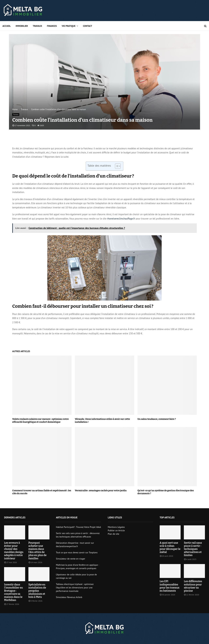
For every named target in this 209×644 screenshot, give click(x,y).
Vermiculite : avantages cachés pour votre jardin (101, 491)
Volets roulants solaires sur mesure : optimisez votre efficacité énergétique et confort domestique (40, 421)
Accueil (7, 26)
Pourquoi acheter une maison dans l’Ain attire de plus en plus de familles (37, 551)
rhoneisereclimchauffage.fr (121, 219)
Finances (52, 26)
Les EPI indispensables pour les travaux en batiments (170, 586)
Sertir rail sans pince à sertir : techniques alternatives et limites (193, 549)
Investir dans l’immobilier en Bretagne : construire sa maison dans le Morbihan (13, 592)
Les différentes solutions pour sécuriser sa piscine (193, 586)
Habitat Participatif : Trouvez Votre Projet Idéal (79, 527)
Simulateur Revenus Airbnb (69, 597)
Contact (88, 26)
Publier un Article (116, 530)
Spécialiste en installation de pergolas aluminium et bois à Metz (37, 591)
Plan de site (113, 534)
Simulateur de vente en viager (71, 559)
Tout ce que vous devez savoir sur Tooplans (77, 552)
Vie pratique (69, 26)
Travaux (37, 26)
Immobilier (22, 26)
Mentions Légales (116, 527)
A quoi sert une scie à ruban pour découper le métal (170, 547)
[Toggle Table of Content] (116, 166)
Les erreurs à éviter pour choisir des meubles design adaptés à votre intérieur (14, 551)
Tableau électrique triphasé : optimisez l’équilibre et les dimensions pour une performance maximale (75, 588)
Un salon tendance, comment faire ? (157, 419)
